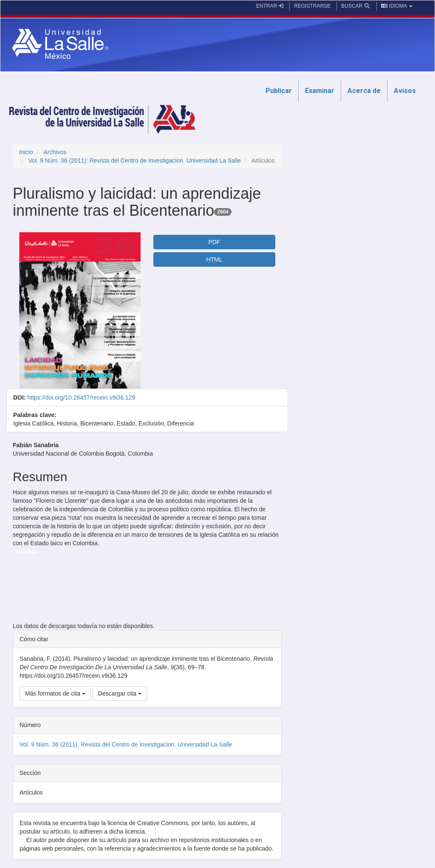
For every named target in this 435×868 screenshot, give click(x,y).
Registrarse (312, 6)
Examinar (320, 91)
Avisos (405, 91)
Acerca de (364, 91)
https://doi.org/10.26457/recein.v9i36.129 (81, 397)
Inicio (26, 152)
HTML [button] (214, 259)
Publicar (279, 91)
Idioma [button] (397, 6)
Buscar (356, 6)
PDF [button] (214, 242)
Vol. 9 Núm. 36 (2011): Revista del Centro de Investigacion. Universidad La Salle (135, 161)
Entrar (270, 6)
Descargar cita (120, 693)
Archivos (55, 152)
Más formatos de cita (55, 693)
